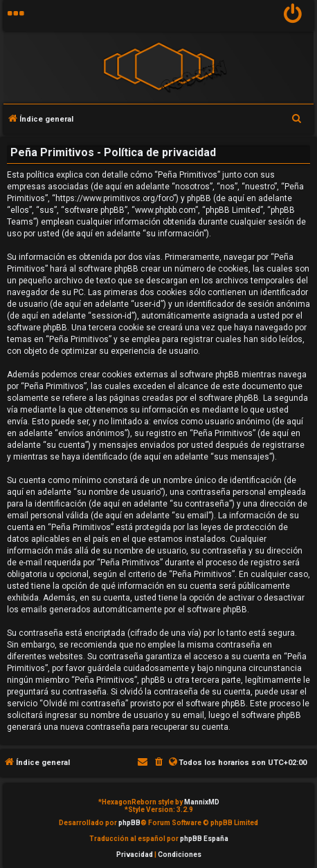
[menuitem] (293, 16)
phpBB (129, 823)
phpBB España (204, 839)
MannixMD (202, 802)
